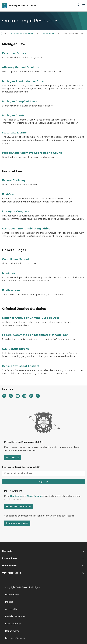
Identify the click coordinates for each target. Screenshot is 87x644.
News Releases (35, 496)
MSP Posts (13, 458)
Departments (12, 631)
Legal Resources (48, 33)
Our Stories (16, 496)
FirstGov (8, 194)
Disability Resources (15, 616)
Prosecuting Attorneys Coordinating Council (33, 153)
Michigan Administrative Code (23, 81)
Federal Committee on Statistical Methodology (35, 335)
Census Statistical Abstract (21, 366)
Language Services (15, 638)
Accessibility (11, 609)
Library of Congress (16, 211)
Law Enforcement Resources (21, 33)
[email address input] (43, 473)
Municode (9, 273)
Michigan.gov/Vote (17, 523)
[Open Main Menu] (84, 5)
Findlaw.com (11, 290)
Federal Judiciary (14, 180)
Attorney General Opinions (20, 67)
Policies (9, 602)
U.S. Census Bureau (16, 349)
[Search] (78, 5)
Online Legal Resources (72, 33)
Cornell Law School (15, 259)
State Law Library (14, 133)
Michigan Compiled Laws (20, 101)
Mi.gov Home (12, 595)
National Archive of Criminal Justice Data (31, 318)
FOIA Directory (13, 624)
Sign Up (43, 482)
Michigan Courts (13, 115)
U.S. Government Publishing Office (26, 229)
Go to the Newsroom (19, 506)
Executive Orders (14, 53)
